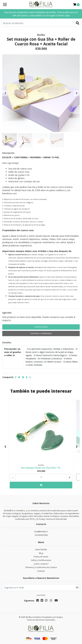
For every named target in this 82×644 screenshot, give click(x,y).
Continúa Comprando (41, 333)
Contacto (41, 571)
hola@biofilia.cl (41, 532)
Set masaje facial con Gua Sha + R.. (41, 468)
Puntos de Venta (41, 557)
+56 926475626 (41, 535)
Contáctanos (41, 327)
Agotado (7, 313)
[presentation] (5, 93)
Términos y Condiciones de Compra (41, 567)
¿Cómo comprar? (41, 564)
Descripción (8, 153)
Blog (41, 553)
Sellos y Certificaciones (41, 560)
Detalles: (7, 342)
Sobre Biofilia (41, 550)
